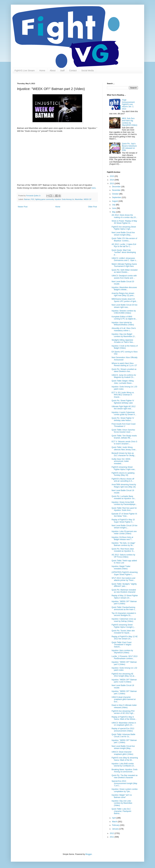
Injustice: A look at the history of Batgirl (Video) (125, 347)
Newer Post (23, 207)
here (93, 188)
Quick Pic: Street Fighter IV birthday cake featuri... (123, 419)
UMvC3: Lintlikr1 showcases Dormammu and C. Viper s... (125, 259)
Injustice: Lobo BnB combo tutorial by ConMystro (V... (123, 765)
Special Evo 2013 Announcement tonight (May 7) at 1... (124, 783)
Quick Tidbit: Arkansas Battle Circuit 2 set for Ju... (123, 735)
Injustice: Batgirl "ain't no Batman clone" (122, 796)
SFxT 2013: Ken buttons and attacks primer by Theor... (123, 579)
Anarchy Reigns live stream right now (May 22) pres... (123, 294)
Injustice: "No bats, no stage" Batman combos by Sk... (123, 544)
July (114, 205)
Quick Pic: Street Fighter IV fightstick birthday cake (123, 402)
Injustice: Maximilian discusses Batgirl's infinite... (124, 289)
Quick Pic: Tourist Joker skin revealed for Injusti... (123, 632)
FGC (33, 199)
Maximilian (79, 199)
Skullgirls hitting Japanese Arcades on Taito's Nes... (123, 341)
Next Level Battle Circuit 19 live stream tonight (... (124, 527)
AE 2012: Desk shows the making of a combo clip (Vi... (124, 216)
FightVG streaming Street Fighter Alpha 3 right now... (124, 468)
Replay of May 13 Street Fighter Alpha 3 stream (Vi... (125, 597)
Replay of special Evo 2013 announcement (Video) (123, 730)
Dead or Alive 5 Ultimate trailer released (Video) (124, 706)
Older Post (92, 207)
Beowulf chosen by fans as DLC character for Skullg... (124, 454)
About (53, 71)
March (115, 822)
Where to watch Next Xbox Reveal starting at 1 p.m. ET (124, 364)
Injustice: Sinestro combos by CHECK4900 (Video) (124, 312)
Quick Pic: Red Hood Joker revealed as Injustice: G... (123, 550)
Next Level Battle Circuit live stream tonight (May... (123, 234)
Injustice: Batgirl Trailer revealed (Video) (121, 567)
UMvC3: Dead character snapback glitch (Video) (122, 753)
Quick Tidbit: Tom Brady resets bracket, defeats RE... (124, 437)
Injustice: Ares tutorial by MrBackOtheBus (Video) (123, 324)
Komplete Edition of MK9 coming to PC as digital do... (124, 318)
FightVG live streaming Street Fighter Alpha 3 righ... (124, 228)
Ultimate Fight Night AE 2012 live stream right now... (124, 408)
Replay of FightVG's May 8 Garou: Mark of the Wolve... (124, 718)
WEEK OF (88, 199)
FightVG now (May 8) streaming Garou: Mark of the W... (125, 759)
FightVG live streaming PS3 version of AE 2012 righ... (123, 712)
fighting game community (45, 199)
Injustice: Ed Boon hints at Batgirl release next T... (122, 538)
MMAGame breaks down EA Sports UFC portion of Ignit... (125, 300)
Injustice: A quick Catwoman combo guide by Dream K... (124, 413)
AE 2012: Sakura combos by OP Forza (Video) (123, 556)
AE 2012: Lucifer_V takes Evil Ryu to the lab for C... (124, 245)
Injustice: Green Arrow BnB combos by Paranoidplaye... (124, 503)
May (114, 212)
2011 (112, 837)
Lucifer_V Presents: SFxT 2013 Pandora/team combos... (125, 657)
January (116, 829)
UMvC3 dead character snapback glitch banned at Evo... (124, 699)
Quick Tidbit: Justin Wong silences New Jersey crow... (124, 448)
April (114, 818)
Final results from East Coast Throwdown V (124, 425)
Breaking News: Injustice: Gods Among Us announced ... (125, 771)
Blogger (89, 854)
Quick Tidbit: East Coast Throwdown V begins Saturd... (122, 645)
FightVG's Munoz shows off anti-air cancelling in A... (123, 480)
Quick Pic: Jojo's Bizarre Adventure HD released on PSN (129, 147)
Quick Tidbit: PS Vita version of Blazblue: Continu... (124, 239)
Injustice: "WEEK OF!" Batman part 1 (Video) (124, 741)
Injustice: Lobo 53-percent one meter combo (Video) (124, 532)
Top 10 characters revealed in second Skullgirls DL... (124, 614)
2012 (112, 833)
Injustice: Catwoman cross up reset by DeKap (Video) (124, 620)
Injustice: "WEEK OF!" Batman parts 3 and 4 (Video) (124, 681)
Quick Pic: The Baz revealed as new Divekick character (125, 776)
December (117, 187)
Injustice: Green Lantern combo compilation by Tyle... (125, 790)
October (116, 194)
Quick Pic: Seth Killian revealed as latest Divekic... (125, 271)
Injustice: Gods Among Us (64, 199)
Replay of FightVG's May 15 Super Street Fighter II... (123, 521)
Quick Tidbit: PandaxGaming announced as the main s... (124, 608)
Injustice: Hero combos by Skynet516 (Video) (122, 652)
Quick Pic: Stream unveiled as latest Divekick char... (124, 370)
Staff (62, 71)
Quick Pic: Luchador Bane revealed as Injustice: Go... (124, 497)
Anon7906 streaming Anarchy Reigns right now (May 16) (124, 486)
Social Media (88, 71)
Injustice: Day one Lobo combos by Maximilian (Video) (122, 803)
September (117, 197)
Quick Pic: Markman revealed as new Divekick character (124, 591)
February (116, 825)
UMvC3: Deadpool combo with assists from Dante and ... (124, 277)
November (117, 190)
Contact (73, 71)
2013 (112, 184)
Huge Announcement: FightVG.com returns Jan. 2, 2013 (128, 104)
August (115, 201)
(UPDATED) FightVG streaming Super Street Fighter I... (125, 573)
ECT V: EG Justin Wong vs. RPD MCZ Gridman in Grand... (123, 395)
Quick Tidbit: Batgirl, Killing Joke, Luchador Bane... (123, 382)
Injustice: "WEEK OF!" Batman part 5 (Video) (124, 663)
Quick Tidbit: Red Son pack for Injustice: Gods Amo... (124, 509)
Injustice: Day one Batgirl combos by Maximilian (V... (124, 335)
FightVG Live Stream (25, 71)
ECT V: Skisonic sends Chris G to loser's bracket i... (124, 443)
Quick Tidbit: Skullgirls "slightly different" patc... (124, 585)
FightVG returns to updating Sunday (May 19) (123, 474)
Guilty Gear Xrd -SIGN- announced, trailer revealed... (121, 461)
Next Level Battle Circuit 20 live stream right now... (124, 306)
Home (42, 71)
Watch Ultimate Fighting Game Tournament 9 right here (124, 265)
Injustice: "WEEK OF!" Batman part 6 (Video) (124, 603)
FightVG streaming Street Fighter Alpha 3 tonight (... (123, 626)
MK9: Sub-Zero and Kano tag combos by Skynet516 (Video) (130, 122)
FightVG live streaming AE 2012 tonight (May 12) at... (124, 675)
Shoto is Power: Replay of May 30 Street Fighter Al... (124, 222)
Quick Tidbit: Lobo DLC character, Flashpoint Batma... (121, 811)
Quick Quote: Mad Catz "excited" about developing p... (124, 252)
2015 (112, 176)
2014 (112, 180)
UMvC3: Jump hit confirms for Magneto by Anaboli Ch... (124, 376)
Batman (27, 199)
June (114, 208)
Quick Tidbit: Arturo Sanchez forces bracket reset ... (123, 431)
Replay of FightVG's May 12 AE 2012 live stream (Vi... (125, 638)
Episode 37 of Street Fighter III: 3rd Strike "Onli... (124, 515)
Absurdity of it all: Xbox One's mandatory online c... (124, 329)
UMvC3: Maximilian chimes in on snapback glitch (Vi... (124, 724)
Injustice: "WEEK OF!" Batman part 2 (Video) (124, 692)
